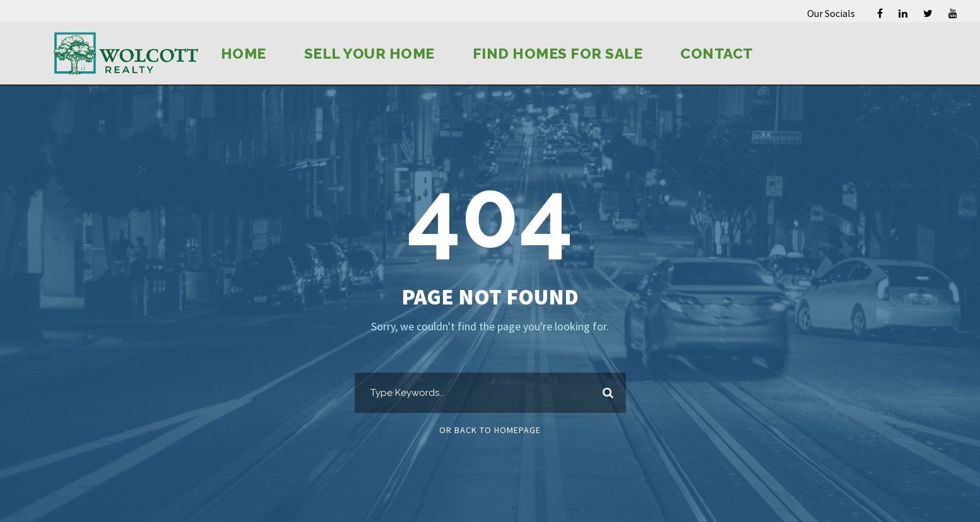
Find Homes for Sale (558, 53)
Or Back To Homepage (490, 430)
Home (244, 53)
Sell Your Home (369, 53)
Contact (717, 53)
